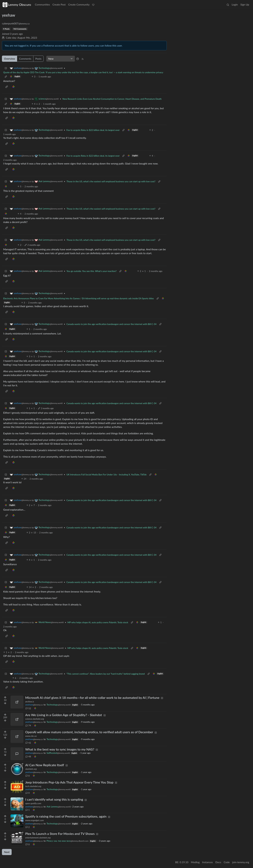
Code (227, 862)
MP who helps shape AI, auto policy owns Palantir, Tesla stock (98, 622)
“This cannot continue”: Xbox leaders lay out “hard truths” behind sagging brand (106, 674)
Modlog (195, 862)
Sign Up (245, 4)
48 (28, 756)
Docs (218, 862)
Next (7, 852)
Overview (10, 59)
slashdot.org (31, 769)
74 (28, 725)
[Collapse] (6, 68)
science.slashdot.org (35, 719)
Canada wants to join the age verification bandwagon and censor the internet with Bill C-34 (111, 324)
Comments (25, 59)
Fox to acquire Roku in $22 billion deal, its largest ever (93, 130)
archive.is (30, 701)
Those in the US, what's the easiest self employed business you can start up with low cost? (111, 181)
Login (235, 4)
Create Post (59, 4)
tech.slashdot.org (33, 786)
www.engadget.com (35, 820)
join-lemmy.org (241, 862)
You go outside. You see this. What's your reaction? (91, 271)
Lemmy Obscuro (17, 5)
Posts (38, 59)
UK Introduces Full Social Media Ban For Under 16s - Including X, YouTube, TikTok (107, 474)
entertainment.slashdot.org (38, 838)
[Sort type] (61, 59)
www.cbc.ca (31, 736)
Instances (207, 862)
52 (28, 708)
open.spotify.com (33, 803)
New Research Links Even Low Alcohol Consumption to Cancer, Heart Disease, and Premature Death (112, 99)
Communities (42, 4)
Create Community (79, 4)
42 (28, 743)
